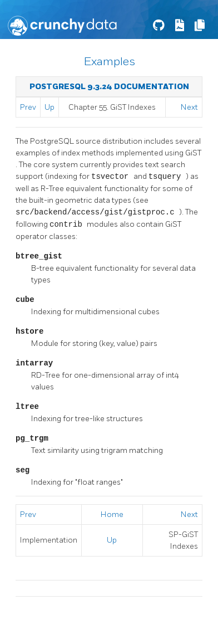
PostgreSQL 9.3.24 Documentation (109, 87)
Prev (28, 107)
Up (49, 107)
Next (189, 107)
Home (112, 514)
